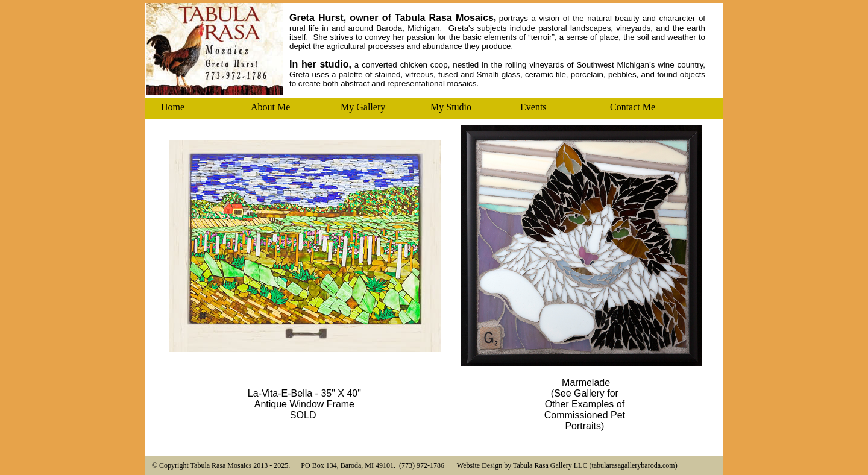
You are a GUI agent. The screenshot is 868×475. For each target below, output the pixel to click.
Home (173, 107)
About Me (270, 107)
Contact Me (633, 107)
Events (533, 107)
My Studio (451, 107)
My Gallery (363, 107)
